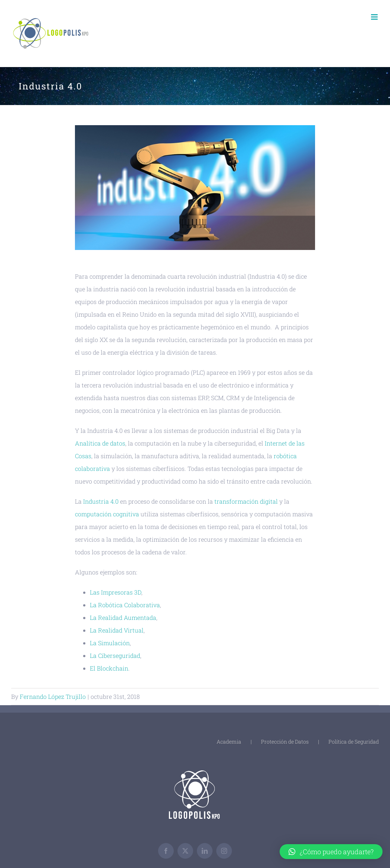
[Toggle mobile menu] (375, 17)
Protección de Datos (285, 742)
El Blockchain (109, 668)
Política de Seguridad (354, 742)
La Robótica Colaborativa (125, 605)
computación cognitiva (107, 514)
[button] (331, 852)
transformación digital (246, 501)
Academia (229, 742)
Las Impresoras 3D (116, 592)
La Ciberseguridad (115, 655)
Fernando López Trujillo (53, 696)
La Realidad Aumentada (123, 617)
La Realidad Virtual (117, 630)
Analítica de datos (100, 443)
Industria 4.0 (101, 501)
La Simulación (110, 643)
